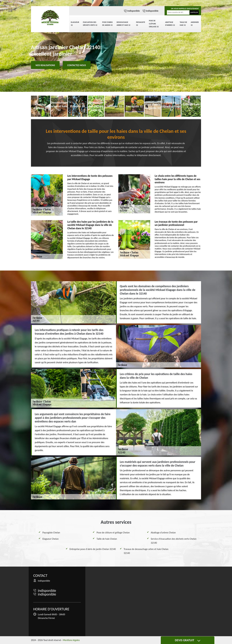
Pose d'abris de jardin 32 (107, 24)
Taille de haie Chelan (107, 539)
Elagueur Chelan (50, 539)
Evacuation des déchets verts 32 (90, 24)
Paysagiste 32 (141, 24)
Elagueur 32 (75, 24)
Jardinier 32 (195, 24)
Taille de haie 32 (183, 24)
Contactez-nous (77, 65)
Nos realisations (45, 65)
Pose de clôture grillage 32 (154, 24)
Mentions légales (71, 640)
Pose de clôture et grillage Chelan (113, 533)
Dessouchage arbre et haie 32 (123, 24)
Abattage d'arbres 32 (170, 24)
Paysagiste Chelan (51, 533)
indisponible (133, 11)
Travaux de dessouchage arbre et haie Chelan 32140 (146, 551)
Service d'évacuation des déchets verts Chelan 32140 (174, 541)
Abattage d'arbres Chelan (163, 533)
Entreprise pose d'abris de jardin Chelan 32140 (93, 549)
